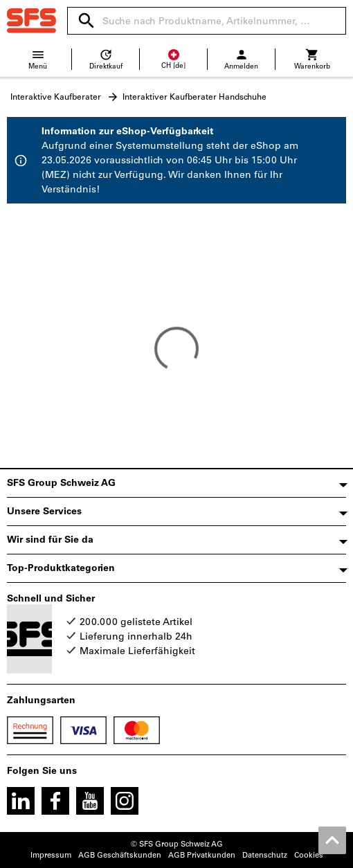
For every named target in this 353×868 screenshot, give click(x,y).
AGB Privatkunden (202, 855)
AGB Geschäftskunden (120, 855)
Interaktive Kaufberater (56, 97)
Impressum (51, 855)
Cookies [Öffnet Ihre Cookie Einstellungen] (309, 855)
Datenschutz (265, 855)
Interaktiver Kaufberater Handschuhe (194, 97)
